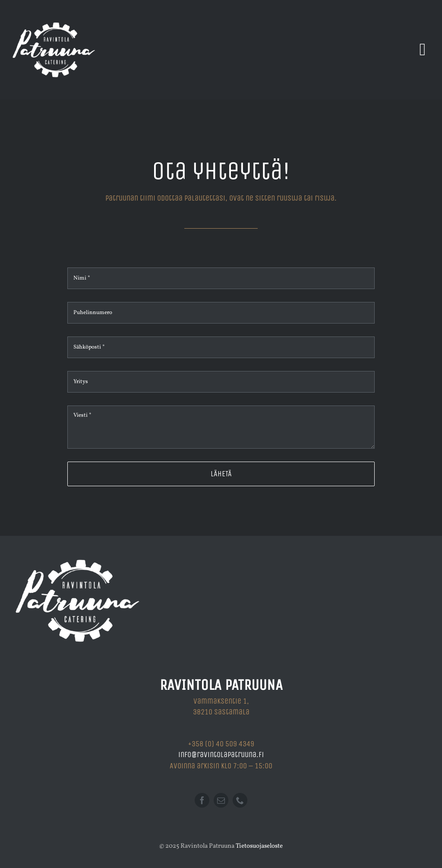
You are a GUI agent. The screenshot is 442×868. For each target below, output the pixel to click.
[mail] (221, 800)
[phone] (240, 800)
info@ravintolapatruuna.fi (221, 755)
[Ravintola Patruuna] (54, 10)
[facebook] (202, 800)
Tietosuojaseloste (259, 846)
